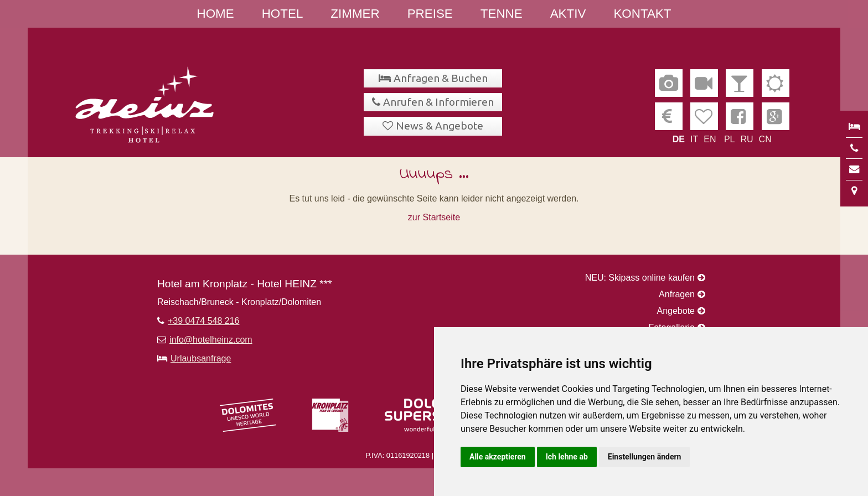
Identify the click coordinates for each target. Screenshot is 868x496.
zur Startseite (434, 217)
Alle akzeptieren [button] (498, 457)
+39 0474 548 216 (203, 321)
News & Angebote (440, 126)
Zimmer (355, 14)
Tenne (502, 14)
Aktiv (568, 14)
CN (765, 139)
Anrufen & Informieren (438, 102)
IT (694, 139)
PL (730, 139)
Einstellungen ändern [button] (645, 457)
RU (746, 139)
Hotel (283, 14)
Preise (430, 14)
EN (710, 139)
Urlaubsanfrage (201, 358)
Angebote (676, 311)
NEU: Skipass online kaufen (640, 278)
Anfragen (677, 294)
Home (216, 14)
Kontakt (642, 14)
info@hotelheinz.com (211, 340)
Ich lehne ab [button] (567, 457)
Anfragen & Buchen (441, 78)
